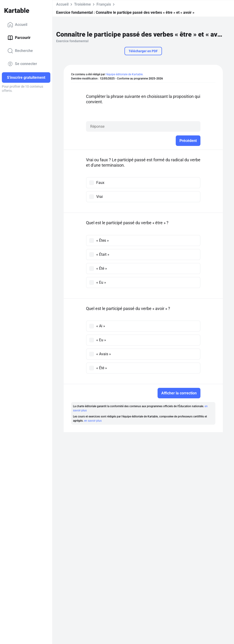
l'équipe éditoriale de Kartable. (124, 74)
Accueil (17, 25)
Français (104, 4)
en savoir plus (93, 421)
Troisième (83, 4)
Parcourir (19, 38)
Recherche (20, 51)
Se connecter (22, 64)
